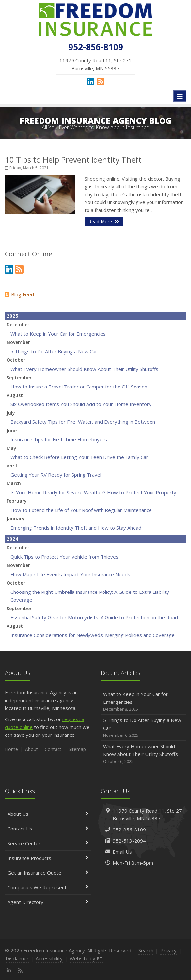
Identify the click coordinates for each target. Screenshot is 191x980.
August (15, 395)
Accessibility (49, 958)
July (11, 413)
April (12, 466)
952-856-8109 (129, 830)
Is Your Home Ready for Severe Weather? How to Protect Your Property (93, 492)
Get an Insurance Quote (48, 873)
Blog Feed (19, 294)
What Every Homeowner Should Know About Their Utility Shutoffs (84, 369)
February (17, 501)
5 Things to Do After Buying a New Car (54, 351)
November (18, 342)
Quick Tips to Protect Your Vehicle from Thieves (64, 557)
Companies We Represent (48, 887)
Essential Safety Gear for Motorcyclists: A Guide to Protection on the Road (94, 617)
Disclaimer (17, 958)
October (16, 360)
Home (11, 749)
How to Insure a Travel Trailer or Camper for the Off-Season (79, 387)
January (16, 519)
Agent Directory (48, 902)
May (11, 448)
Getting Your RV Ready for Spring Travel (56, 475)
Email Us (122, 852)
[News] (101, 81)
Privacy (168, 950)
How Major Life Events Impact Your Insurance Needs (70, 574)
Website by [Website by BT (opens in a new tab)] (86, 958)
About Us (48, 814)
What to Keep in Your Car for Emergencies (58, 334)
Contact (53, 749)
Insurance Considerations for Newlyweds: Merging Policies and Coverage (93, 635)
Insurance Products (48, 858)
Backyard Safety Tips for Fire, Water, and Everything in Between (83, 422)
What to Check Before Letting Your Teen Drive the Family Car (79, 457)
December (18, 325)
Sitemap (77, 749)
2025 (12, 316)
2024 (12, 539)
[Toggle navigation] (180, 96)
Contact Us (48, 829)
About (32, 749)
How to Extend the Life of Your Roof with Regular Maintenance (81, 510)
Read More (104, 221)
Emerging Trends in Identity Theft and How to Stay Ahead (76, 528)
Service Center (48, 843)
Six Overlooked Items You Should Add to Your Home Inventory (81, 404)
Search (146, 950)
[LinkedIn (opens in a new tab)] (90, 81)
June (12, 430)
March (14, 483)
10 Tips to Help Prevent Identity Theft (73, 159)
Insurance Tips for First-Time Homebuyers (59, 439)
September (19, 378)
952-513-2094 (129, 841)
